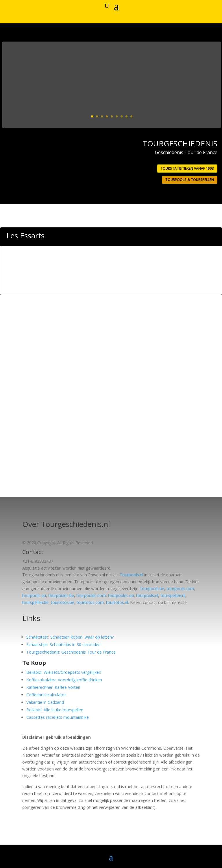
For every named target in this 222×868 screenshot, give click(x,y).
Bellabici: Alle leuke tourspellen (55, 710)
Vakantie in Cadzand (45, 702)
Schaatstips (37, 645)
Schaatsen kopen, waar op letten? (82, 637)
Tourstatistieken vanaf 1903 (187, 168)
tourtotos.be (63, 602)
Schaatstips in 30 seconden (75, 645)
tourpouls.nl (147, 595)
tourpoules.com (91, 595)
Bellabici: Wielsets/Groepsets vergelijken (64, 672)
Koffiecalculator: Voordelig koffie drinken (64, 680)
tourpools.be (152, 589)
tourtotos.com (90, 602)
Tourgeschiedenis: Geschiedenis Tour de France (71, 652)
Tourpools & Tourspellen (190, 180)
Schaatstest (37, 637)
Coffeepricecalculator (46, 695)
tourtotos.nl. (118, 602)
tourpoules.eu (121, 595)
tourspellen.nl (173, 595)
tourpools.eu (34, 595)
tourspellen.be (35, 602)
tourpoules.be (61, 595)
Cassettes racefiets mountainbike (58, 717)
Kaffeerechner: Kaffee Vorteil (53, 687)
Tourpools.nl (131, 575)
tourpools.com (180, 589)
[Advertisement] (111, 280)
